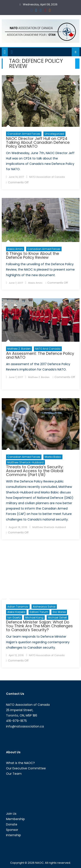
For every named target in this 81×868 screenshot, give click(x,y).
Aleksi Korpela (16, 612)
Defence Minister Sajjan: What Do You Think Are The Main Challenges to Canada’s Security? (39, 626)
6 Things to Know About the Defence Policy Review (33, 255)
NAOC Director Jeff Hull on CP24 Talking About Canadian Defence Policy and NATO (38, 142)
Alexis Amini (15, 249)
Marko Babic (53, 457)
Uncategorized (54, 134)
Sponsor (12, 830)
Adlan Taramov (18, 607)
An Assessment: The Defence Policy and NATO (40, 355)
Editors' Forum (39, 612)
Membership (15, 819)
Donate (12, 824)
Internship (13, 835)
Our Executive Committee (26, 768)
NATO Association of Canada (47, 177)
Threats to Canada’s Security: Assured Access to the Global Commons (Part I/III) (35, 471)
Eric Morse (59, 612)
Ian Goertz (14, 618)
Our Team (14, 774)
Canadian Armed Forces (24, 134)
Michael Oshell (57, 618)
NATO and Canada (48, 349)
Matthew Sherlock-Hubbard (25, 462)
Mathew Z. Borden (19, 349)
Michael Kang (34, 618)
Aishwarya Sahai (44, 607)
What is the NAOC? (20, 763)
